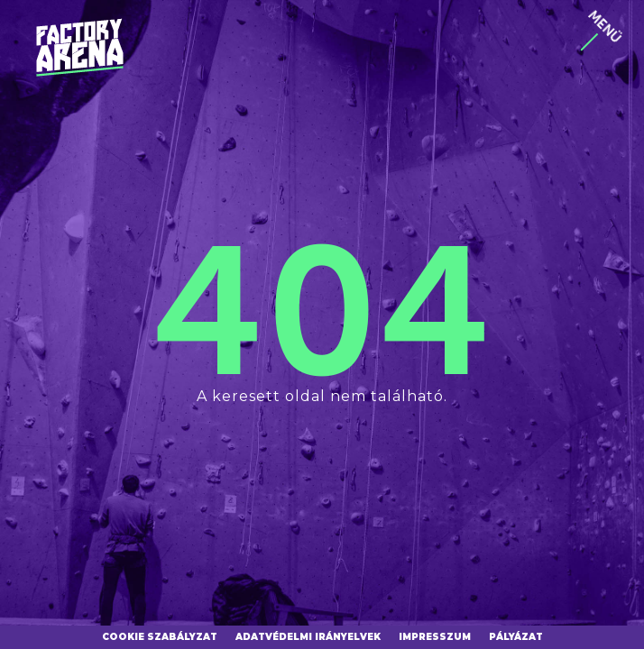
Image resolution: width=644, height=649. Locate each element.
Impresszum (435, 637)
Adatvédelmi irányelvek (308, 637)
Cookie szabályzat (160, 637)
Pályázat (516, 637)
